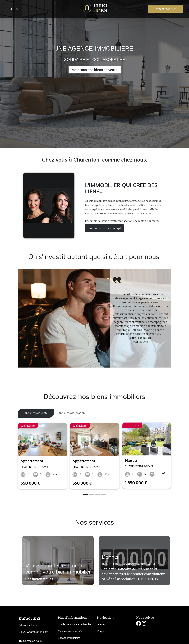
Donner (110, 557)
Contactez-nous (32, 640)
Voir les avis (140, 342)
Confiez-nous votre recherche (75, 623)
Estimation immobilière (71, 630)
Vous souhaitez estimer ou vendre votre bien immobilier (57, 565)
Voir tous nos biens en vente (95, 70)
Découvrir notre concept (104, 228)
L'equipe (102, 630)
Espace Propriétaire (69, 637)
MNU (15, 9)
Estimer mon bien (166, 9)
